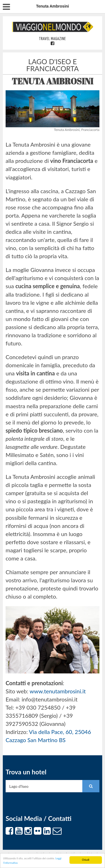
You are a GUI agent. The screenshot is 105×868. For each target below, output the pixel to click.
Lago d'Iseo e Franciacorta (53, 65)
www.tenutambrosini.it (58, 691)
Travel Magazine (53, 39)
